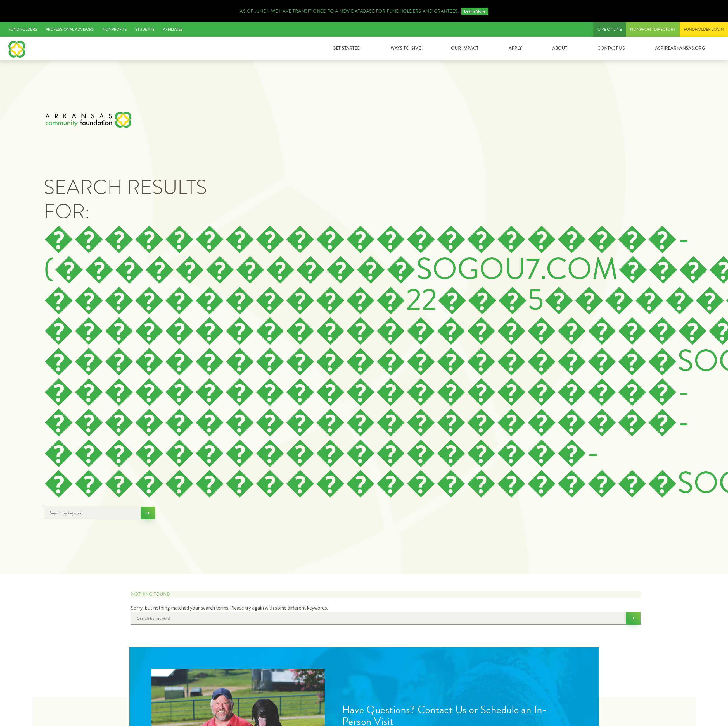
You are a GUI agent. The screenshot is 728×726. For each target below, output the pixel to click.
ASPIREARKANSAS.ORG (680, 48)
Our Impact (465, 48)
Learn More (475, 11)
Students (145, 29)
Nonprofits (115, 29)
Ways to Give (406, 48)
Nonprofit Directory (653, 29)
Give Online (610, 29)
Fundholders (23, 29)
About (560, 48)
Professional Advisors (70, 29)
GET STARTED (347, 48)
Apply (515, 48)
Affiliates (173, 29)
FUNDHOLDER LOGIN (704, 29)
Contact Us (611, 48)
